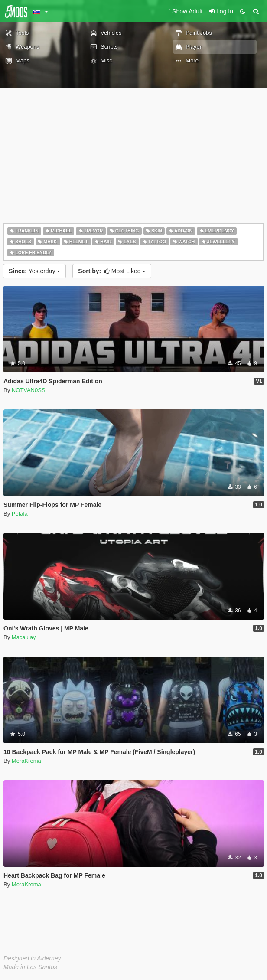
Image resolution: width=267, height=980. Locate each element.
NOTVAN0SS (29, 390)
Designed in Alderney (32, 958)
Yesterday (34, 271)
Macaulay (24, 637)
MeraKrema (26, 761)
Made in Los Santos (30, 967)
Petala (20, 514)
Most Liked (112, 271)
